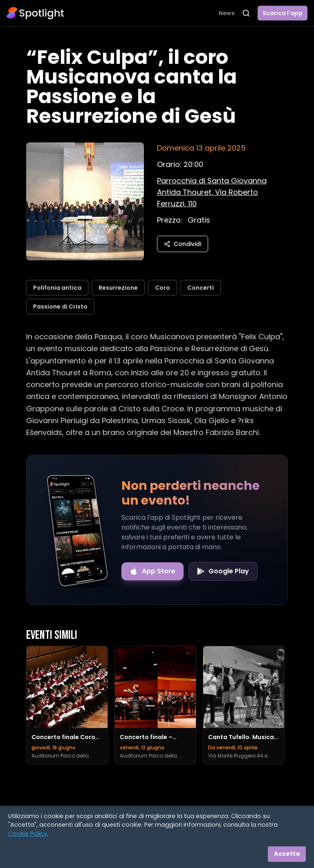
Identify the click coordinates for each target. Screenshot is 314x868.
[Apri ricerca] (246, 13)
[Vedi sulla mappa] (212, 192)
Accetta (287, 854)
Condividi (183, 244)
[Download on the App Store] (153, 571)
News (227, 13)
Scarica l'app (283, 13)
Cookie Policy (28, 834)
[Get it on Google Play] (223, 571)
